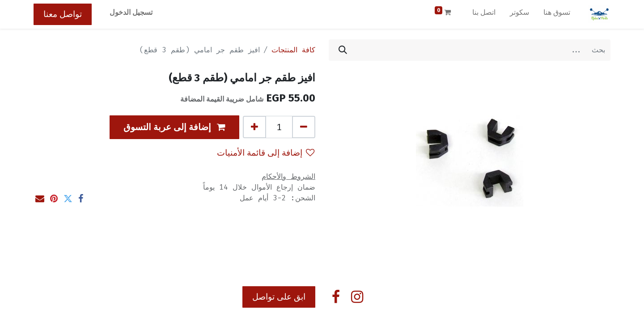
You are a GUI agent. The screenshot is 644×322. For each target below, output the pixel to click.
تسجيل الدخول (131, 12)
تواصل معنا (63, 14)
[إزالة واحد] (304, 127)
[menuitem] (557, 14)
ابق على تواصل (279, 297)
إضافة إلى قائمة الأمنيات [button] (266, 153)
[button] (174, 127)
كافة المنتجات (293, 50)
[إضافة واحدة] (254, 127)
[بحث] (343, 50)
